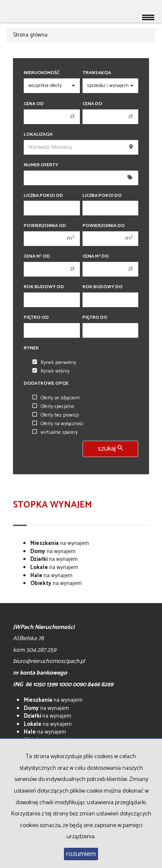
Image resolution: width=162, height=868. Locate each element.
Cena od (34, 104)
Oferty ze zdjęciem (56, 398)
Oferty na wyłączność (58, 424)
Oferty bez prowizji (56, 415)
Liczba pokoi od (43, 196)
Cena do (92, 104)
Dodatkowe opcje (46, 384)
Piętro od (36, 318)
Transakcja (97, 73)
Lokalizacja (38, 135)
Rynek (31, 348)
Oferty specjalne (53, 407)
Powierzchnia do (104, 226)
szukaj (110, 449)
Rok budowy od (44, 287)
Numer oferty (41, 165)
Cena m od (37, 257)
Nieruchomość (42, 73)
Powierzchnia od (45, 226)
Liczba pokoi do (102, 196)
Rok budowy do (103, 287)
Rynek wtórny (51, 371)
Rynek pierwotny (54, 363)
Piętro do (95, 318)
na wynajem (60, 543)
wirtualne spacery (55, 432)
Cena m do (96, 257)
